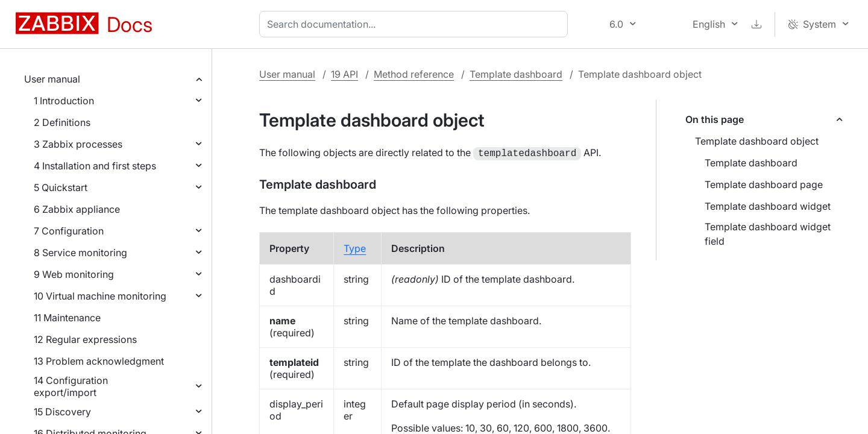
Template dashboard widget (768, 206)
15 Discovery (62, 412)
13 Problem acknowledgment (99, 361)
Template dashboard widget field (768, 234)
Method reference (414, 74)
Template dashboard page (764, 184)
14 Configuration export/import (71, 386)
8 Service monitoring (80, 253)
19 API (344, 74)
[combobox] (416, 24)
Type (355, 247)
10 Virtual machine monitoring (100, 296)
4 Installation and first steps (95, 166)
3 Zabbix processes (78, 144)
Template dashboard (516, 74)
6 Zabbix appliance (77, 209)
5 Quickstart (61, 187)
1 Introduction (64, 101)
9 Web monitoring (74, 274)
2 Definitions (62, 122)
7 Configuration (69, 231)
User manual (52, 79)
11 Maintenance (67, 318)
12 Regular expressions (85, 339)
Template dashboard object (757, 141)
